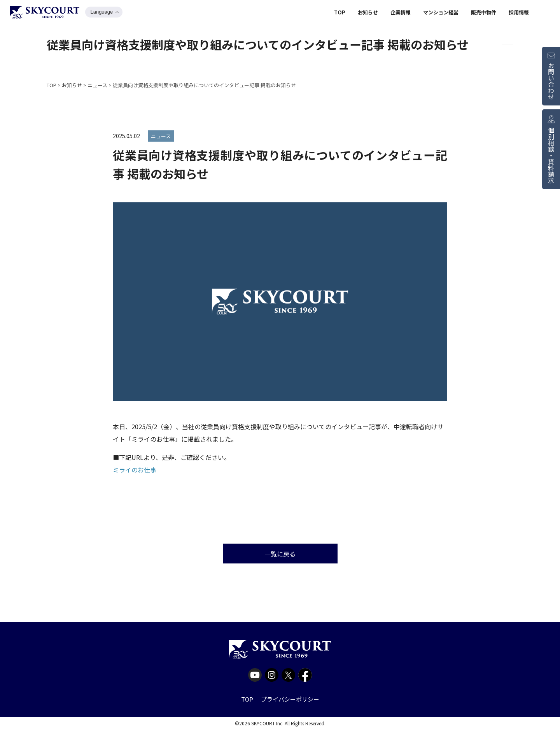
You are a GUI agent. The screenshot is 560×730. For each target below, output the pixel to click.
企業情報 (401, 13)
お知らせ (368, 13)
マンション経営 (441, 13)
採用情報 (519, 13)
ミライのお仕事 (135, 470)
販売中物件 (484, 13)
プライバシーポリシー (290, 699)
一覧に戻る (280, 554)
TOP (340, 13)
